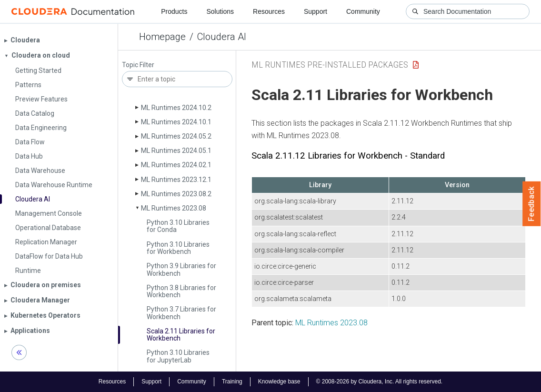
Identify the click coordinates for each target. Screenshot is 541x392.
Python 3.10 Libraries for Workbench (178, 248)
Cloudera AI (222, 37)
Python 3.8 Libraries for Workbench (181, 291)
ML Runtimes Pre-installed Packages (330, 65)
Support (316, 11)
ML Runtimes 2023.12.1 (176, 180)
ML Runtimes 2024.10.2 (176, 108)
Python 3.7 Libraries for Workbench (181, 313)
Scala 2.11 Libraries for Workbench (181, 335)
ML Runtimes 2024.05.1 (176, 151)
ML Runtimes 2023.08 (174, 208)
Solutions (220, 11)
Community (363, 11)
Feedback (532, 204)
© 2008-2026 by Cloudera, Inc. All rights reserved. (380, 382)
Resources (269, 11)
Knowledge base (279, 382)
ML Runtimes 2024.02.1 (176, 165)
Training (232, 382)
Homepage (162, 37)
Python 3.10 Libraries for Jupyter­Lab (178, 356)
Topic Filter (138, 65)
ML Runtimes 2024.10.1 (176, 122)
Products (174, 11)
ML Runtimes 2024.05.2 (176, 136)
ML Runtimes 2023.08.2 (176, 194)
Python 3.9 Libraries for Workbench (181, 269)
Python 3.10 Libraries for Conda (178, 226)
